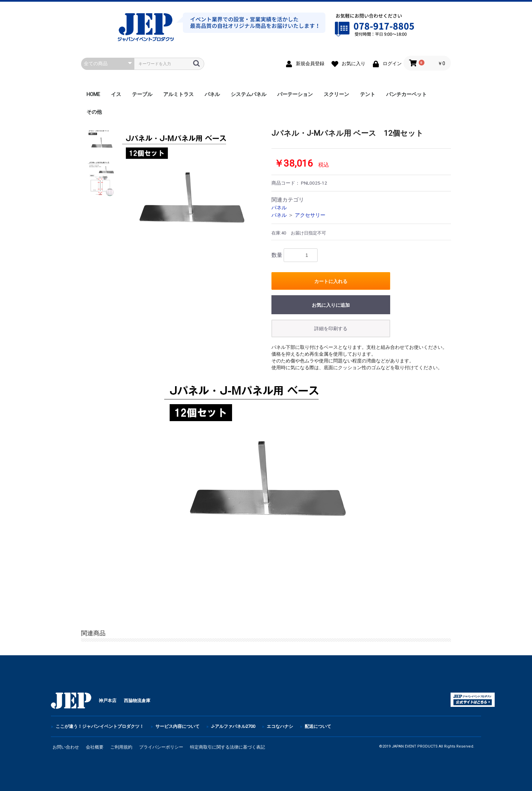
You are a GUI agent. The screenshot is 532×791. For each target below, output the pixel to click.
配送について (318, 726)
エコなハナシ (280, 726)
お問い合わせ (66, 747)
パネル (212, 94)
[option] (191, 197)
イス (116, 94)
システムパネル (249, 94)
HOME (93, 94)
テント (368, 94)
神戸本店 (108, 701)
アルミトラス (178, 94)
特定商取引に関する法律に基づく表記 (227, 747)
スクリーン (336, 94)
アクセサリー (310, 215)
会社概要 (95, 747)
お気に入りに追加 (331, 305)
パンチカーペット (406, 94)
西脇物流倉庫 (137, 701)
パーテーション (295, 94)
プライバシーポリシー (161, 747)
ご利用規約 (121, 747)
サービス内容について (177, 726)
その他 (94, 112)
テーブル (142, 94)
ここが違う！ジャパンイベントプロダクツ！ (100, 726)
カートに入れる (331, 281)
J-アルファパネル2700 (233, 726)
